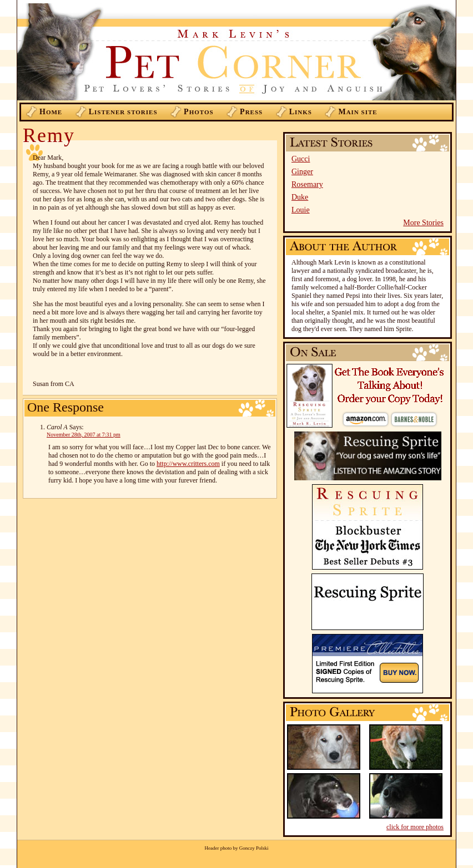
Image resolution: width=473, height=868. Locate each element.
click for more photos (415, 827)
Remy (49, 135)
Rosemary (307, 184)
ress (251, 112)
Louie (301, 210)
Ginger (302, 172)
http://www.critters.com (188, 464)
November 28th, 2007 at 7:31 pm (84, 435)
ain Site (358, 112)
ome (51, 112)
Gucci (301, 159)
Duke (300, 197)
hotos (199, 112)
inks (301, 112)
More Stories (423, 223)
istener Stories (123, 112)
